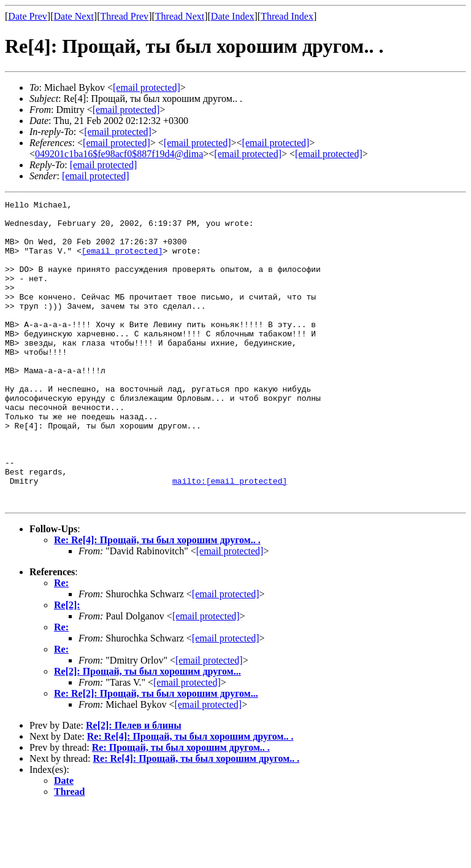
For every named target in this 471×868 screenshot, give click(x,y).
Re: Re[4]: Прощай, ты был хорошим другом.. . (157, 601)
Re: (61, 644)
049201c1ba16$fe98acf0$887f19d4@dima (119, 154)
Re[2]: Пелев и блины (134, 786)
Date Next (74, 16)
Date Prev (28, 16)
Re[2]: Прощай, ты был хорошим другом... (147, 732)
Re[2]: (67, 666)
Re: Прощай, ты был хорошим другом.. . (181, 808)
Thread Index (287, 16)
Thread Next (180, 16)
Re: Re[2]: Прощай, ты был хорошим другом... (156, 754)
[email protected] (122, 262)
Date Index (233, 16)
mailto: (230, 538)
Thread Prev (124, 16)
